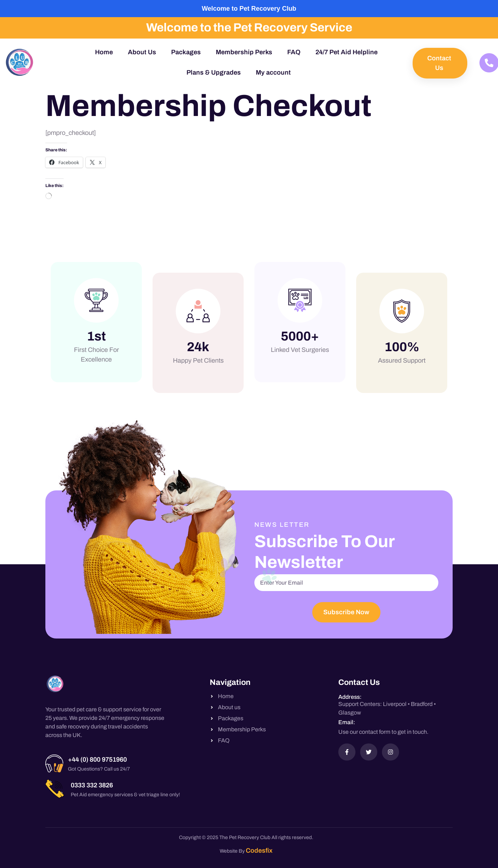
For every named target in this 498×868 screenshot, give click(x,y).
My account (273, 72)
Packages (186, 52)
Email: (347, 722)
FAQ (294, 52)
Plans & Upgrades (214, 72)
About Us (142, 52)
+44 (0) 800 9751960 (97, 759)
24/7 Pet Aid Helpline (347, 52)
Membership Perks (244, 52)
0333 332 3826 (92, 785)
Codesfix (259, 851)
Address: (350, 697)
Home (104, 52)
